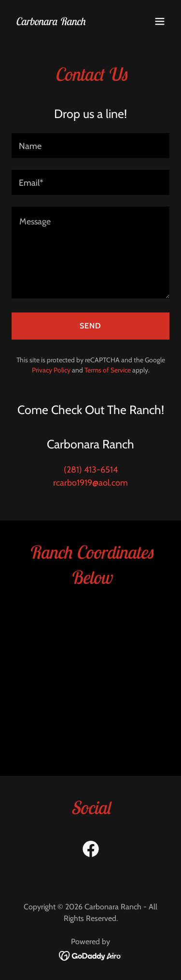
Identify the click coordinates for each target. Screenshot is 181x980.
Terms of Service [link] (108, 370)
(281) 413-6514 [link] (91, 470)
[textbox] (90, 146)
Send (90, 326)
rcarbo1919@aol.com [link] (90, 483)
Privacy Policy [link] (51, 370)
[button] (160, 21)
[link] (50, 22)
